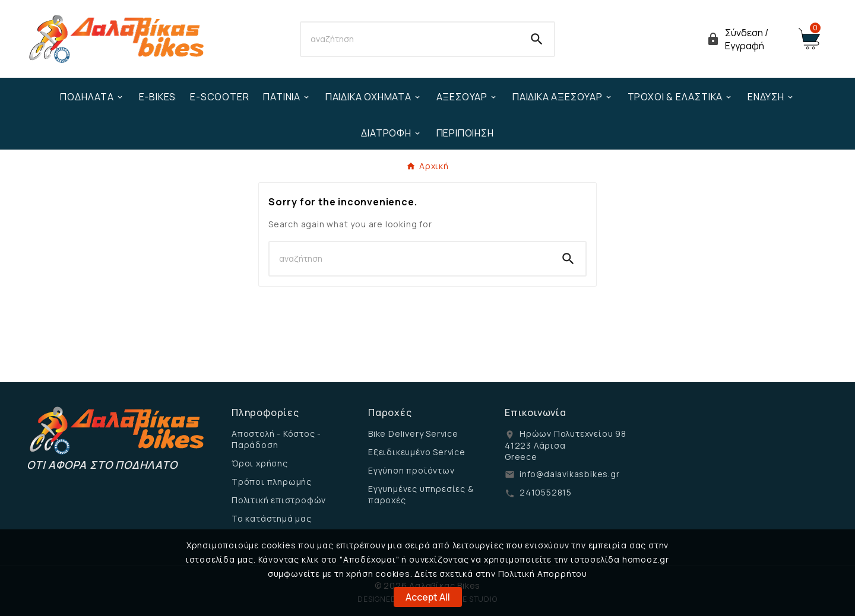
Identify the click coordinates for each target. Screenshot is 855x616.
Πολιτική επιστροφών (279, 500)
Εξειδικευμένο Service (417, 452)
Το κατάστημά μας (272, 518)
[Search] (410, 39)
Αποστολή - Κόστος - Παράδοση (276, 439)
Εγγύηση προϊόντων (411, 470)
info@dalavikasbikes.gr (570, 474)
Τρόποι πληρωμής (272, 482)
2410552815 (546, 492)
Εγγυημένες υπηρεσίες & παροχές (421, 494)
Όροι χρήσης (260, 463)
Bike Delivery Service (413, 434)
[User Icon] (745, 39)
